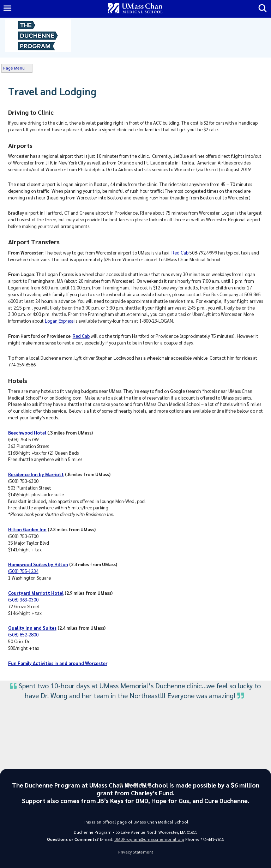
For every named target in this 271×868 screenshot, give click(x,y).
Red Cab (180, 253)
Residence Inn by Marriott (36, 474)
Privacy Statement (136, 852)
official (109, 822)
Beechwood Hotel (27, 433)
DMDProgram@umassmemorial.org (149, 839)
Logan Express (59, 321)
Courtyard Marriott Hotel (36, 593)
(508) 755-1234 (23, 571)
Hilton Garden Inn (27, 529)
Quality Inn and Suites (32, 628)
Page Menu (14, 68)
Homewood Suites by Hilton (38, 564)
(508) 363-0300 (23, 600)
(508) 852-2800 (23, 634)
